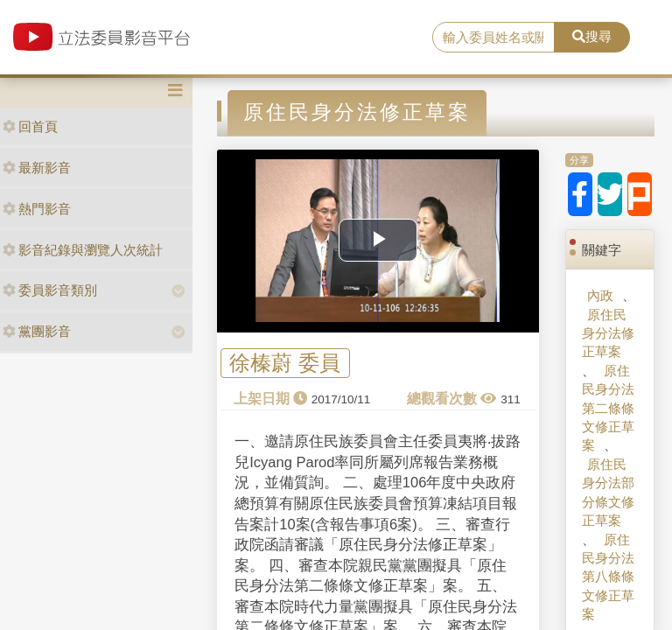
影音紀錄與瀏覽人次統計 (83, 250)
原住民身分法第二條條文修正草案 (608, 408)
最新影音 (37, 168)
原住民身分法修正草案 (608, 333)
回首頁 (30, 126)
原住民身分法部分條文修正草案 (608, 492)
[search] (493, 38)
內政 (600, 295)
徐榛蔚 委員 (285, 364)
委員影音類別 (50, 290)
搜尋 (592, 36)
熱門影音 (37, 209)
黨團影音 (37, 331)
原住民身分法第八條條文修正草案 (608, 577)
